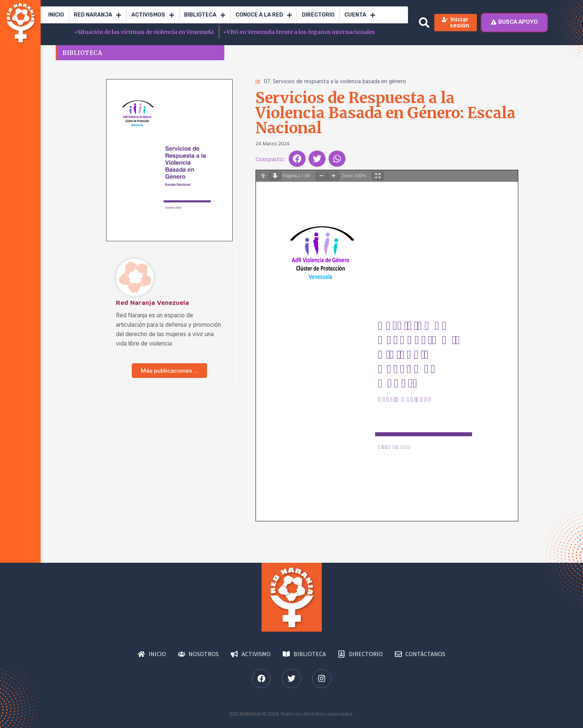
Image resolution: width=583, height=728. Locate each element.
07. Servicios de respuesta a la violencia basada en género (335, 82)
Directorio (318, 15)
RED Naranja (97, 15)
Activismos (153, 15)
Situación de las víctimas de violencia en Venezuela (145, 32)
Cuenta (360, 15)
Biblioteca (205, 15)
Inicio (56, 15)
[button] (424, 22)
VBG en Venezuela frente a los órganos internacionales (299, 32)
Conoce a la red (264, 15)
